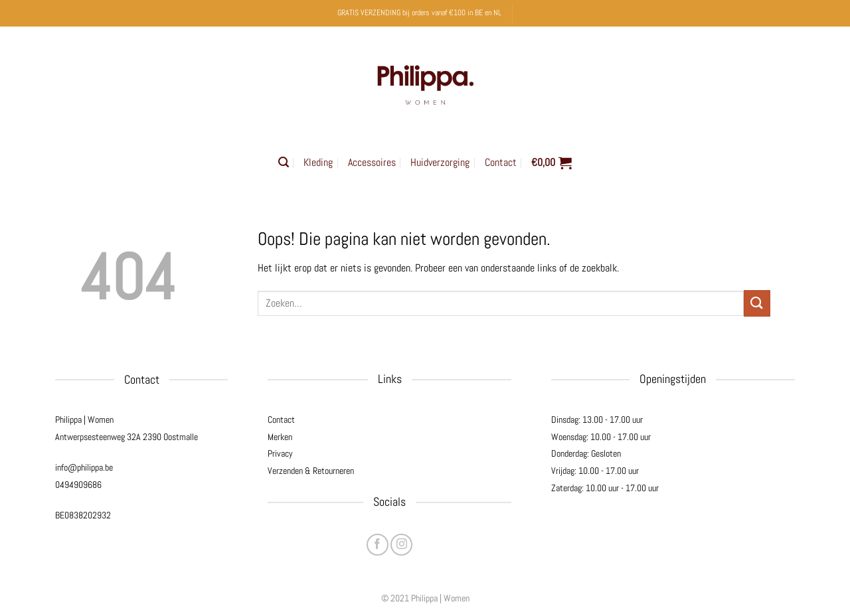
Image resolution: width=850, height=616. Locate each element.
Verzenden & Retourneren (311, 471)
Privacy (280, 453)
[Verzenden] (757, 303)
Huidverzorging (440, 162)
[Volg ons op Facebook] (378, 545)
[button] (284, 162)
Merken (280, 437)
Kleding (318, 162)
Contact (501, 162)
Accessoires (372, 162)
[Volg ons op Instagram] (401, 545)
